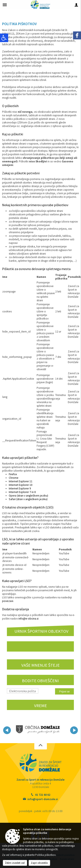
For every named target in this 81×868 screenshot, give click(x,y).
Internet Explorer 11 (21, 481)
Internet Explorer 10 (21, 485)
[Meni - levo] (5, 5)
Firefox (13, 474)
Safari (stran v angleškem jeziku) (28, 499)
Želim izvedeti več (15, 863)
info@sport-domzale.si (43, 799)
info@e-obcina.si (28, 619)
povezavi (8, 601)
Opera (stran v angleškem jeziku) (28, 496)
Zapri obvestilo (39, 863)
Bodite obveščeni (40, 681)
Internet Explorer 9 (20, 488)
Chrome (14, 478)
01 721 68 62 (43, 795)
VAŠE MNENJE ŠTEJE (40, 665)
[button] (7, 730)
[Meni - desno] (76, 5)
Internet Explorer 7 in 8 (22, 492)
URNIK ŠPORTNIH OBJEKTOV (41, 631)
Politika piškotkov (45, 855)
